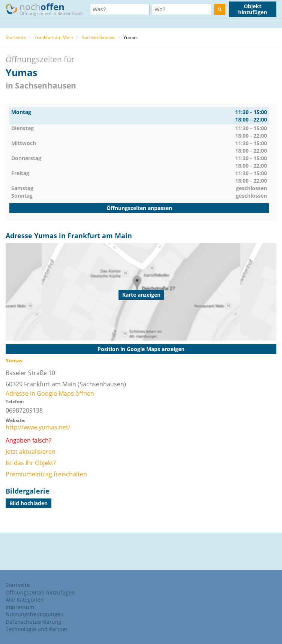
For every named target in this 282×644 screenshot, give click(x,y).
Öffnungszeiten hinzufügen (40, 592)
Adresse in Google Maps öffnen (50, 393)
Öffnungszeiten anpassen (139, 208)
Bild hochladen (28, 503)
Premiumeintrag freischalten (46, 474)
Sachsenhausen (98, 37)
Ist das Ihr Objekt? (31, 463)
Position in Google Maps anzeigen (141, 349)
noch (48, 9)
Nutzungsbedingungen (35, 614)
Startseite (16, 37)
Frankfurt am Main (54, 37)
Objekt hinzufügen (253, 9)
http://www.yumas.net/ (38, 427)
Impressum (20, 607)
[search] (220, 9)
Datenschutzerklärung (34, 622)
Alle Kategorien (25, 600)
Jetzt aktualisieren (31, 452)
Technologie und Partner (37, 629)
